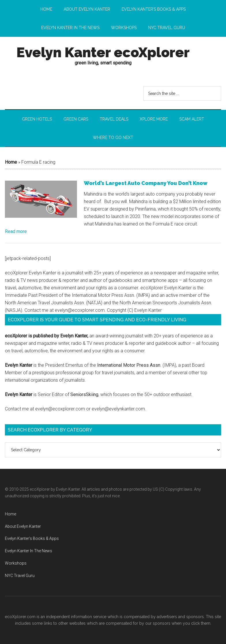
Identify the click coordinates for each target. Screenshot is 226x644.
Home (11, 162)
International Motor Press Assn (129, 365)
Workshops (16, 563)
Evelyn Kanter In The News (29, 551)
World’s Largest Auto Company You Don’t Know (146, 183)
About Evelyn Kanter (23, 526)
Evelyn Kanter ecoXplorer (103, 52)
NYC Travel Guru (20, 576)
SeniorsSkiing (84, 394)
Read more (16, 231)
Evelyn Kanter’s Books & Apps (32, 538)
